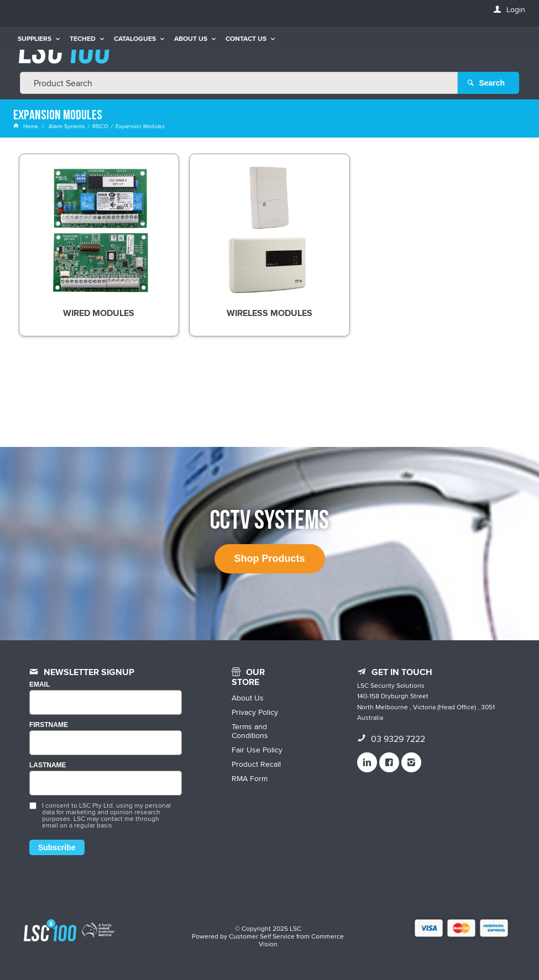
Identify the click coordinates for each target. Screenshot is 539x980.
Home (27, 126)
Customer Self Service (262, 936)
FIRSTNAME (49, 725)
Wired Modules (99, 314)
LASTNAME (48, 765)
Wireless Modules (269, 314)
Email (40, 685)
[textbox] (239, 83)
